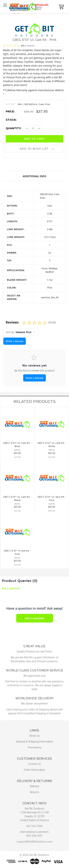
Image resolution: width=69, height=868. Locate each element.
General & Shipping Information (34, 741)
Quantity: (14, 128)
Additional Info (34, 176)
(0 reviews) (30, 45)
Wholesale (41, 7)
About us (34, 736)
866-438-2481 (34, 836)
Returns (35, 792)
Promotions (35, 747)
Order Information (34, 770)
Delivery (34, 786)
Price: (10, 111)
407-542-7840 (34, 826)
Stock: (11, 120)
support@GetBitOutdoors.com (35, 842)
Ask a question (11, 588)
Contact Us (34, 764)
